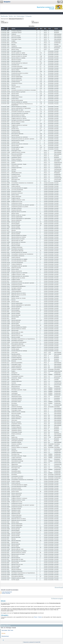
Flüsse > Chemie (38, 617)
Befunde (3, 633)
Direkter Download (6, 593)
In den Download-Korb (7, 592)
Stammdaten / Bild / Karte (7, 630)
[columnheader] (4, 29)
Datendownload (5, 636)
